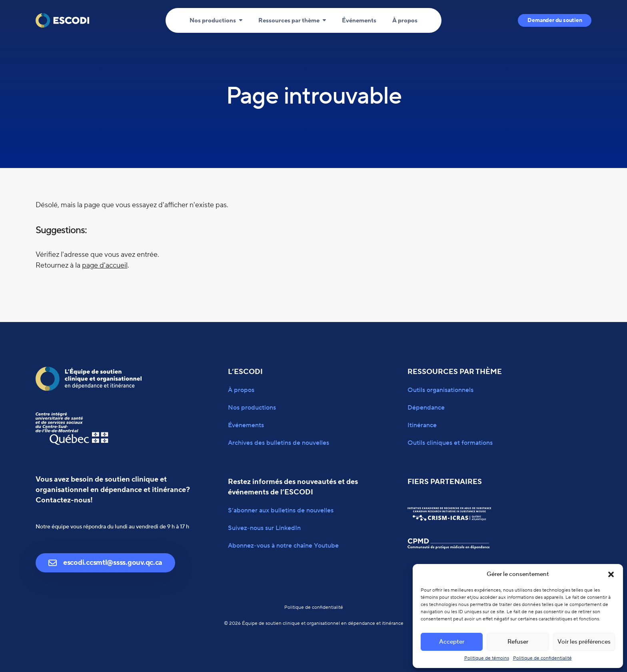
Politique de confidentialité (542, 658)
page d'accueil (105, 265)
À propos (405, 21)
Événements (359, 21)
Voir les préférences (584, 642)
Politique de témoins (487, 658)
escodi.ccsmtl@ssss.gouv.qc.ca (105, 563)
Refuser (518, 642)
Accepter (452, 642)
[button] (611, 574)
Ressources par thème (289, 21)
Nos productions (213, 21)
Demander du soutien (555, 20)
